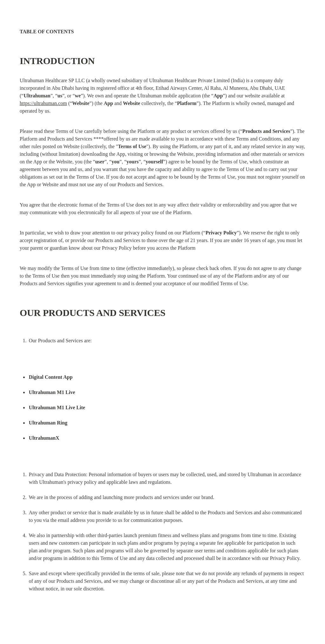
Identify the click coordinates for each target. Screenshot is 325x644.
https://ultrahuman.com (43, 103)
